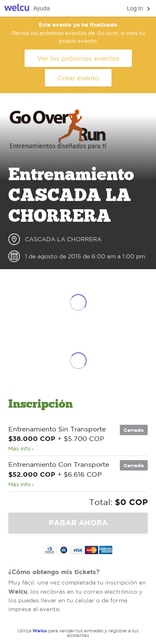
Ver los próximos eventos (78, 58)
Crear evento (78, 78)
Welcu (17, 9)
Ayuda (41, 8)
